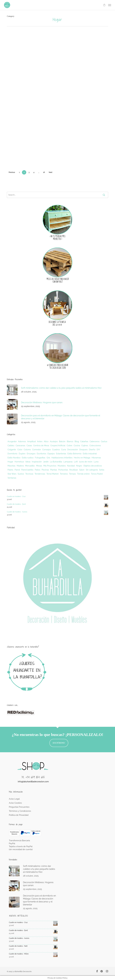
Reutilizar (74, 470)
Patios (38, 470)
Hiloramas (96, 458)
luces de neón (86, 462)
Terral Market (53, 474)
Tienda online (83, 474)
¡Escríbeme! (59, 743)
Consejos (47, 450)
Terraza (72, 474)
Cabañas (84, 441)
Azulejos (54, 441)
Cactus (104, 441)
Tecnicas (29, 474)
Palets (10, 470)
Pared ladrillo (27, 470)
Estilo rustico (28, 458)
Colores (27, 450)
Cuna (64, 450)
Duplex (22, 454)
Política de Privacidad (19, 815)
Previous (12, 172)
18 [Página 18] (44, 172)
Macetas (11, 466)
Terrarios (64, 474)
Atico (46, 441)
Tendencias (40, 474)
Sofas (102, 470)
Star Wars (12, 474)
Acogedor (12, 441)
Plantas (54, 470)
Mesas (39, 466)
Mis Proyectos (50, 466)
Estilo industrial (90, 454)
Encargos (31, 454)
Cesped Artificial (58, 446)
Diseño (92, 450)
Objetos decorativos (93, 466)
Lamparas (68, 462)
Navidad (71, 466)
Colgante (12, 450)
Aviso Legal (14, 799)
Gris (48, 458)
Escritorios (41, 454)
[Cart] (104, 5)
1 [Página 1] (19, 172)
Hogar (10, 462)
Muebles (62, 466)
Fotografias (40, 458)
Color (20, 450)
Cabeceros (95, 441)
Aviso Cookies (15, 803)
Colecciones (95, 446)
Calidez (11, 446)
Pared (17, 470)
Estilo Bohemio (74, 454)
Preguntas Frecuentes (19, 807)
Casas (29, 446)
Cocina (77, 446)
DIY (98, 450)
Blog (77, 441)
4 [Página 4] (34, 172)
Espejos (51, 454)
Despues (83, 450)
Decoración (73, 450)
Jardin (46, 462)
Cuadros (56, 450)
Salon (82, 470)
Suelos (21, 474)
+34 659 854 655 (35, 777)
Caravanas (20, 446)
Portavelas (63, 470)
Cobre (69, 446)
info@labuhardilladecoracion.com (33, 782)
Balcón (62, 441)
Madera (20, 466)
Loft (76, 462)
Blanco (70, 441)
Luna (96, 462)
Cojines (85, 446)
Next (50, 172)
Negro (79, 466)
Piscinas (45, 470)
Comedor (37, 450)
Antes (40, 441)
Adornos (22, 441)
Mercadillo (30, 466)
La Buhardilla (56, 462)
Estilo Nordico (14, 458)
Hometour (19, 462)
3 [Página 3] (29, 172)
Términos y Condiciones (20, 811)
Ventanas (12, 478)
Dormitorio (12, 454)
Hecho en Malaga (82, 458)
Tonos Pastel (97, 474)
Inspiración (37, 462)
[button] (110, 5)
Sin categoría (92, 470)
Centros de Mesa (41, 446)
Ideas (28, 462)
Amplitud (31, 441)
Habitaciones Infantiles (62, 458)
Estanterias (61, 454)
